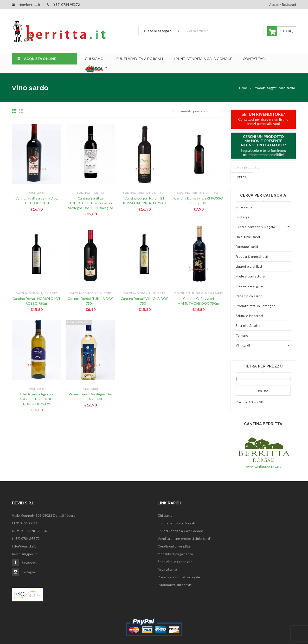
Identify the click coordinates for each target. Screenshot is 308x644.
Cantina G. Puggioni (190, 293)
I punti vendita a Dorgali (176, 523)
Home (244, 88)
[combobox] (160, 31)
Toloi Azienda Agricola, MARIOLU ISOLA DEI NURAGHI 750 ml (37, 399)
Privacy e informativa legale (179, 577)
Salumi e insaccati (249, 316)
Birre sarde (244, 207)
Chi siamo (165, 515)
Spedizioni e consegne (175, 562)
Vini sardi (37, 193)
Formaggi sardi (247, 247)
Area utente (167, 569)
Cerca (242, 177)
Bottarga (243, 217)
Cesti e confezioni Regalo (255, 227)
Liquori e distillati (249, 266)
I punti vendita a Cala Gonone (181, 531)
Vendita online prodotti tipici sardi (184, 538)
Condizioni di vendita (174, 546)
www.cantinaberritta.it (263, 466)
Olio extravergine (249, 286)
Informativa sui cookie (175, 585)
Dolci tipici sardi (248, 237)
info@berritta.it (24, 546)
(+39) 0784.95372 (26, 538)
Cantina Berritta (91, 193)
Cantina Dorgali (137, 193)
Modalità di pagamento (175, 554)
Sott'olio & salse (248, 325)
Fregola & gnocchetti (252, 256)
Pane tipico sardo (249, 296)
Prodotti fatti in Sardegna (256, 306)
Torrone (242, 335)
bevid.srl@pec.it (24, 554)
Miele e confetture (250, 276)
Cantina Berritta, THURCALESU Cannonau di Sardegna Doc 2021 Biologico (91, 203)
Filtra (263, 390)
